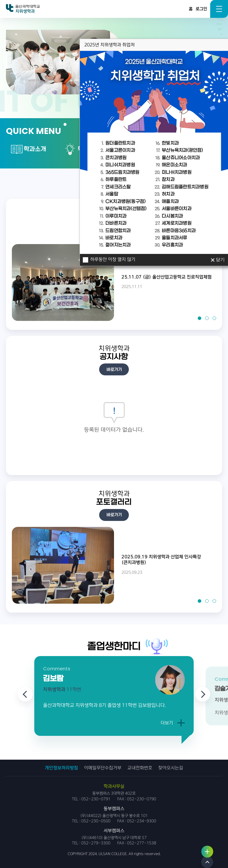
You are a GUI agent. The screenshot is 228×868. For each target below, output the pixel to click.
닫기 (220, 255)
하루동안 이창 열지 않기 (113, 255)
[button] (199, 318)
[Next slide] (203, 694)
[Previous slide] (25, 694)
